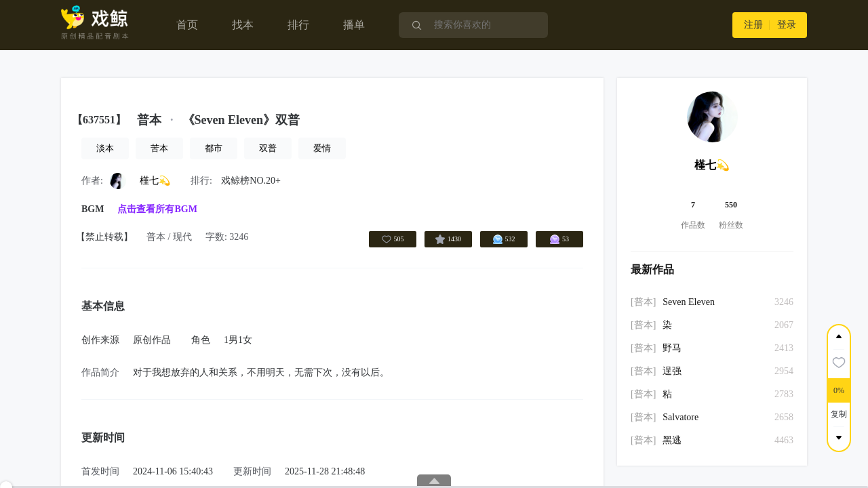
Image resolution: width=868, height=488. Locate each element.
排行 (298, 25)
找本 (243, 25)
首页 (187, 25)
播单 (354, 25)
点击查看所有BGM (157, 209)
